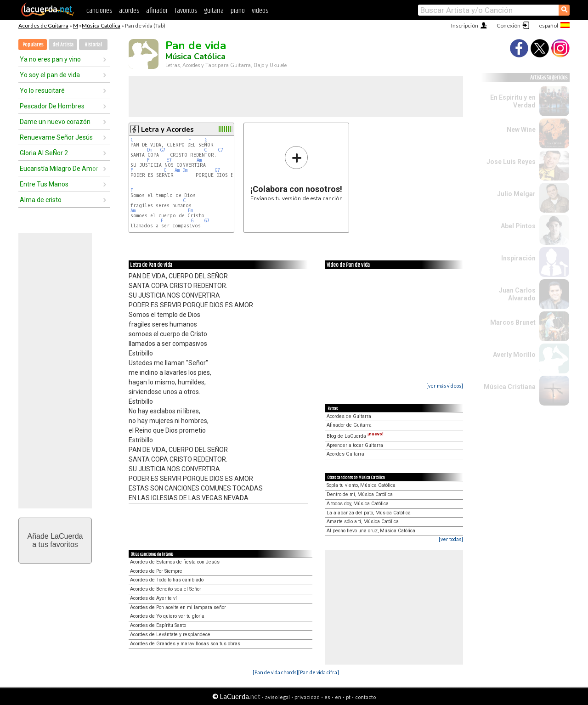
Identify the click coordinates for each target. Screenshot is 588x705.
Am (199, 160)
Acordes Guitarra (345, 454)
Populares (33, 45)
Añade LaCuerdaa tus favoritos (55, 540)
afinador (157, 11)
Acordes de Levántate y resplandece (170, 634)
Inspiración (518, 258)
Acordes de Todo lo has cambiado (167, 580)
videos (260, 11)
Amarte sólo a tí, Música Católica (363, 522)
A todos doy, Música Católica (358, 504)
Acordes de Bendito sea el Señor (166, 589)
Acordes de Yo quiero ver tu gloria (167, 616)
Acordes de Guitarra (43, 25)
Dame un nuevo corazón (55, 122)
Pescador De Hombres (52, 106)
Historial (93, 45)
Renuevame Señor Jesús (56, 137)
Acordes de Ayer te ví (153, 598)
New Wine (521, 130)
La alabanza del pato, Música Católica (369, 513)
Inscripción (465, 25)
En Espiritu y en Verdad (513, 101)
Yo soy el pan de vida (50, 75)
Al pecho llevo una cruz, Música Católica (371, 531)
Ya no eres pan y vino (50, 59)
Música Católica (101, 25)
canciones (99, 11)
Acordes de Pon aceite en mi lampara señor (178, 607)
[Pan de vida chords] (275, 672)
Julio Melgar (516, 194)
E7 (169, 160)
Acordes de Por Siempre (156, 571)
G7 (163, 150)
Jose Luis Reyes (511, 162)
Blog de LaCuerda (355, 436)
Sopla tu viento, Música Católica (361, 485)
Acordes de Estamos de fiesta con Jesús (175, 562)
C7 (220, 150)
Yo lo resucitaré (42, 90)
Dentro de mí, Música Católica (360, 494)
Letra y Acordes (167, 130)
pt (348, 697)
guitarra (214, 11)
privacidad (307, 697)
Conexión (509, 25)
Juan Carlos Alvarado (517, 294)
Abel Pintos (518, 226)
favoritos (186, 11)
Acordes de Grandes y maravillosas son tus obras (185, 644)
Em (190, 211)
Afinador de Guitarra (349, 425)
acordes (129, 11)
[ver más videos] (445, 386)
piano (238, 11)
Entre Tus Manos (44, 184)
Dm (150, 150)
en (338, 697)
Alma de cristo (41, 200)
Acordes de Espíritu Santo (158, 625)
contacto (365, 697)
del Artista (63, 45)
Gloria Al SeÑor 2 (44, 153)
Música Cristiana (510, 387)
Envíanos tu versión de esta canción (297, 173)
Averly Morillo (514, 355)
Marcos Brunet (513, 322)
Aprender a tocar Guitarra (355, 445)
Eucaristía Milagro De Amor (59, 169)
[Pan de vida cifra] (319, 672)
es (327, 697)
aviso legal (277, 697)
